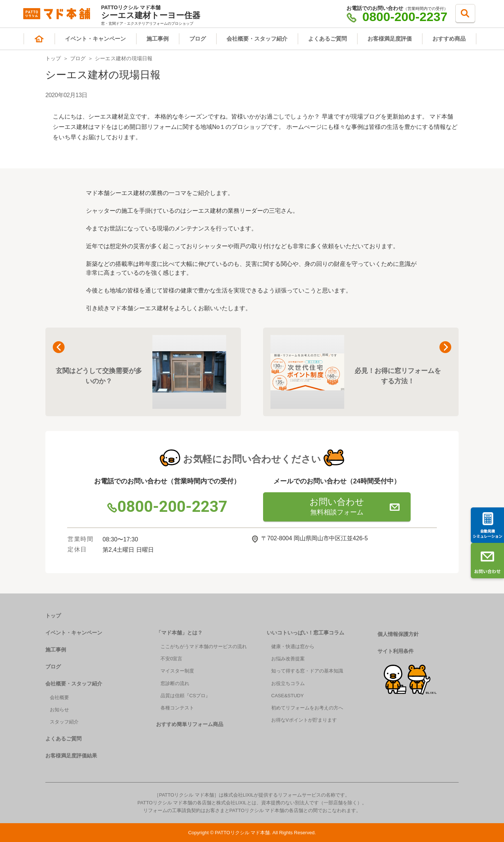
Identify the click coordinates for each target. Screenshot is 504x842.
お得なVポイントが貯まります (304, 720)
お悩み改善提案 (288, 659)
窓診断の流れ (175, 683)
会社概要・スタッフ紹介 (257, 39)
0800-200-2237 (397, 17)
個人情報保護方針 (398, 634)
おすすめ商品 (449, 39)
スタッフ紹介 (64, 722)
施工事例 (158, 39)
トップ (53, 58)
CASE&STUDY (287, 696)
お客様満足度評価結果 (71, 756)
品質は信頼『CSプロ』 (185, 696)
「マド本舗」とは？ (179, 633)
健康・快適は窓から (293, 646)
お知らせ (59, 710)
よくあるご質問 (327, 39)
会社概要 (59, 697)
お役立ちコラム (288, 683)
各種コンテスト (177, 708)
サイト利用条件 (396, 651)
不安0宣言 (171, 659)
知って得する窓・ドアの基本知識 (307, 671)
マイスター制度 (177, 671)
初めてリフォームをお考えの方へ (307, 708)
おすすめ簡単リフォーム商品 (190, 724)
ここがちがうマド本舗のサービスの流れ (204, 646)
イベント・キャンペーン (95, 39)
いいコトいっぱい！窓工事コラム (305, 633)
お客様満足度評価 (390, 39)
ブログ (198, 39)
